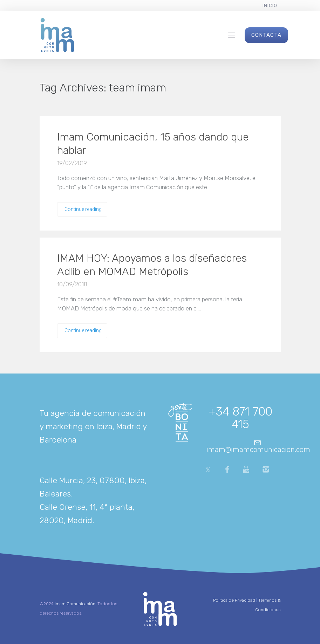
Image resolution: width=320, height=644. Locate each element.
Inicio (270, 5)
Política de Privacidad (234, 600)
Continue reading (83, 209)
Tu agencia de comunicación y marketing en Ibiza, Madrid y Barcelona (93, 426)
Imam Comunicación (75, 604)
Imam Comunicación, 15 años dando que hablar (153, 144)
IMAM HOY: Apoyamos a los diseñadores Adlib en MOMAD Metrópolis (152, 265)
